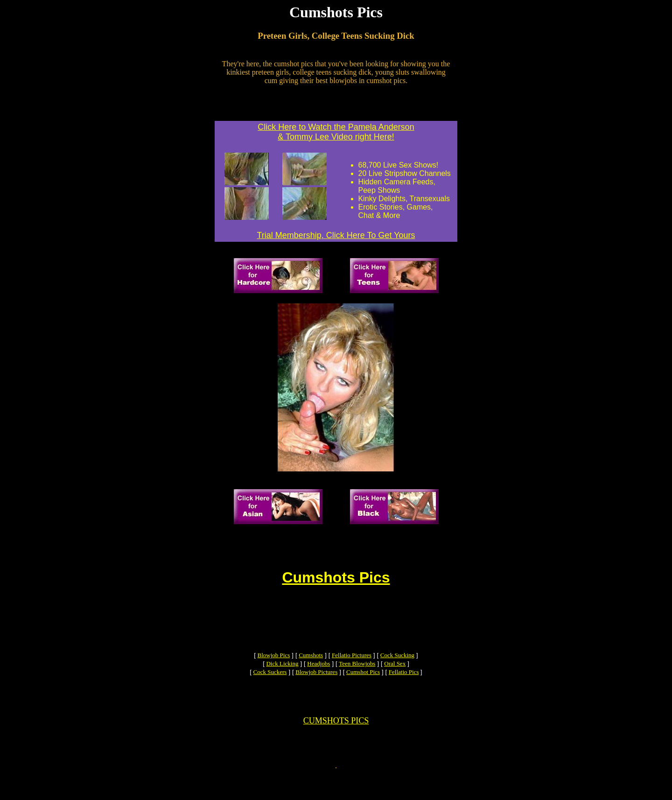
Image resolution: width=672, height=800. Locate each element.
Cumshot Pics (363, 686)
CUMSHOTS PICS (336, 740)
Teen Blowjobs (357, 677)
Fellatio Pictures (352, 669)
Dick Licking (282, 677)
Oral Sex (395, 677)
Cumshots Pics (336, 582)
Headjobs (318, 677)
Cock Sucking (397, 669)
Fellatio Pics (404, 686)
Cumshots (311, 669)
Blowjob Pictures (316, 686)
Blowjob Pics (274, 669)
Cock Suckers (270, 686)
